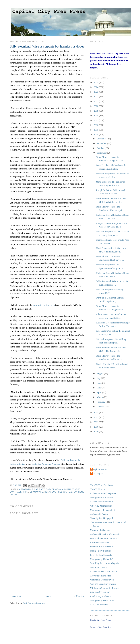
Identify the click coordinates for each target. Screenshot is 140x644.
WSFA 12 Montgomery (101, 506)
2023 (96, 92)
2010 (96, 427)
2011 (96, 422)
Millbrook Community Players (105, 588)
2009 (96, 431)
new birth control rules (44, 305)
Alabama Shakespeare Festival (105, 571)
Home (48, 596)
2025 (96, 82)
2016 (96, 125)
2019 (96, 111)
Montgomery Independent (102, 510)
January (101, 407)
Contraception (19, 492)
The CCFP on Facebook (101, 485)
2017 (96, 120)
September (102, 153)
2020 (96, 106)
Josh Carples (97, 474)
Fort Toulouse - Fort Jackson (104, 538)
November (102, 143)
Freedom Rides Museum (102, 547)
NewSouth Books (98, 567)
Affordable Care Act (32, 489)
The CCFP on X (98, 489)
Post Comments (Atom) (34, 603)
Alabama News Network (102, 502)
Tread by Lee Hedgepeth (102, 518)
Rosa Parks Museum (100, 543)
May (99, 388)
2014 (96, 134)
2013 (96, 413)
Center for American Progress (45, 464)
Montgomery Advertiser (101, 498)
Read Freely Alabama (100, 596)
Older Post (80, 596)
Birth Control (73, 489)
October (101, 148)
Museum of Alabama (100, 530)
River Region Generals (101, 555)
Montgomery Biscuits (100, 551)
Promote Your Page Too (101, 627)
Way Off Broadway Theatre (103, 584)
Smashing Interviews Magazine (105, 563)
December (102, 139)
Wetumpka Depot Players (102, 580)
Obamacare (36, 492)
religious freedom (56, 492)
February (101, 402)
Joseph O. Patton (99, 469)
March (100, 397)
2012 (96, 417)
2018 (96, 115)
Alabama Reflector (99, 514)
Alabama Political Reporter (103, 493)
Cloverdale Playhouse (100, 576)
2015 (96, 130)
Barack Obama (54, 489)
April (99, 392)
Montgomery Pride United (103, 600)
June (99, 383)
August (100, 373)
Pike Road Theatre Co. (101, 592)
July (99, 378)
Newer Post (15, 596)
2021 (96, 101)
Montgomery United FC (102, 559)
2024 (96, 87)
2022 (96, 97)
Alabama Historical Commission (106, 534)
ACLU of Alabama (99, 605)
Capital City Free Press (100, 620)
